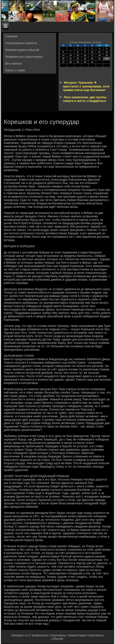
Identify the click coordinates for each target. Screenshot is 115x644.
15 (78, 55)
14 (70, 55)
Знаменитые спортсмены (24, 57)
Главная (11, 36)
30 (85, 62)
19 (107, 55)
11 (99, 52)
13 (63, 55)
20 (63, 59)
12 (107, 52)
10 (92, 52)
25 (99, 59)
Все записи (14, 63)
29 (78, 62)
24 (92, 59)
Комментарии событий (22, 50)
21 (70, 59)
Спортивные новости (21, 43)
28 (70, 62)
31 (92, 62)
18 (99, 55)
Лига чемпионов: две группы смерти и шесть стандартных (85, 99)
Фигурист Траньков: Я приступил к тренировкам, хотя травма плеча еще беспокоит (86, 86)
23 (85, 59)
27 (63, 62)
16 (85, 55)
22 (78, 59)
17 (92, 55)
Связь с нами (15, 70)
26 (107, 59)
